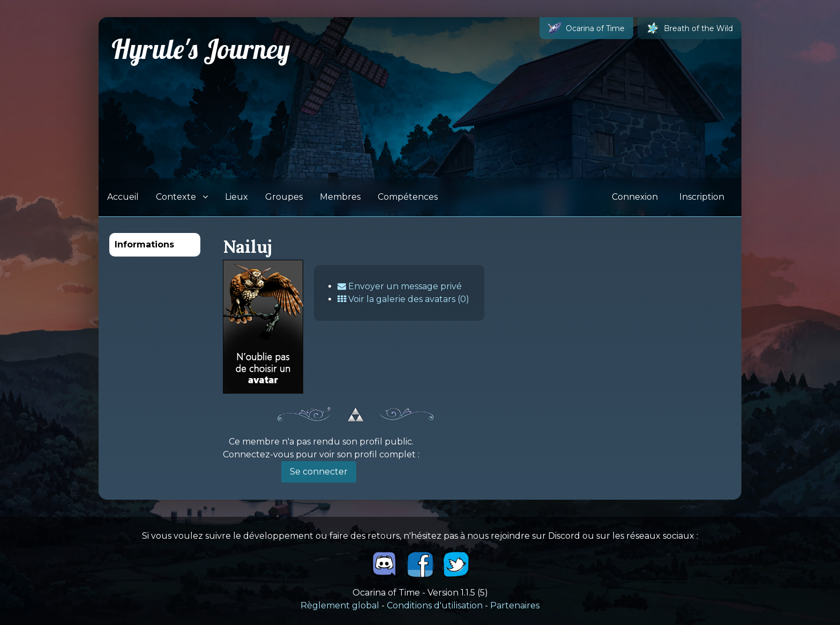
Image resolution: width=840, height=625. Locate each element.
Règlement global (340, 605)
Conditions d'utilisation (435, 605)
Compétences (408, 197)
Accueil (123, 197)
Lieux (237, 197)
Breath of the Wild (689, 28)
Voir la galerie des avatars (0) (403, 299)
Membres (340, 197)
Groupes (284, 197)
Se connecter (319, 472)
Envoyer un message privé (400, 286)
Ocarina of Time (586, 28)
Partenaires (515, 605)
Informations (144, 244)
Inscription (702, 197)
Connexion (635, 197)
